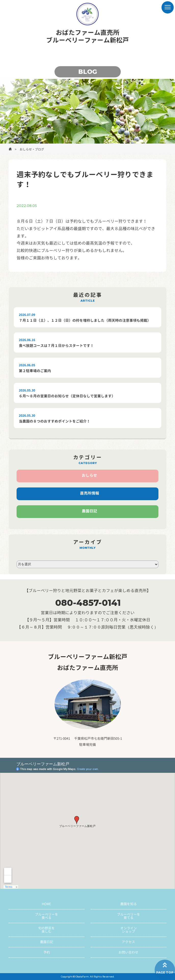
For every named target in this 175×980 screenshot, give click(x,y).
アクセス (128, 942)
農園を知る (129, 904)
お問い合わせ (128, 952)
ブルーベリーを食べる (46, 916)
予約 (47, 952)
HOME (46, 904)
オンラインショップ (129, 930)
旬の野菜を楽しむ (46, 930)
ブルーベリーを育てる (129, 916)
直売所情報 (90, 493)
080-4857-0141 (88, 603)
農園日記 (89, 511)
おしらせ (89, 475)
